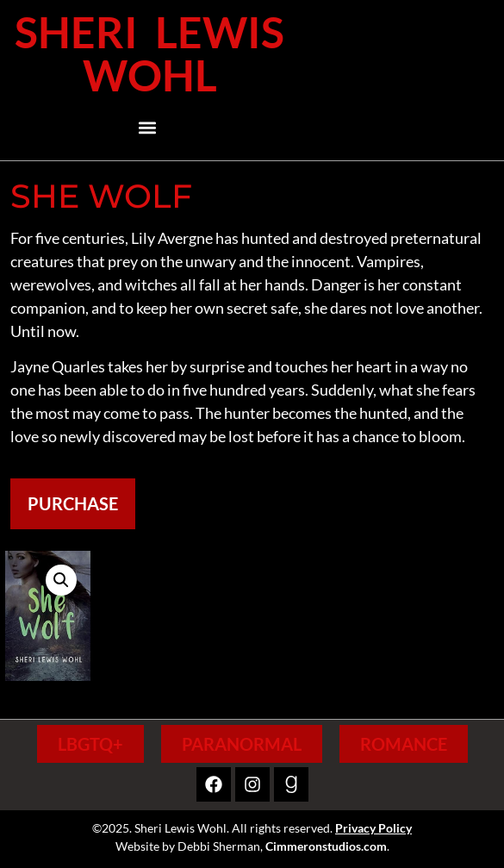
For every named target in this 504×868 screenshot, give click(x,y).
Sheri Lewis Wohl (149, 53)
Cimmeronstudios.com (326, 846)
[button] (148, 128)
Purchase (73, 503)
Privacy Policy (373, 828)
